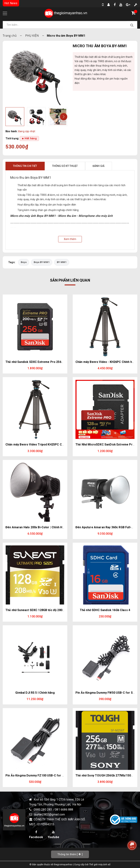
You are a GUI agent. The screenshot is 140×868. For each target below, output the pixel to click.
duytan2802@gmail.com (49, 814)
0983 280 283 (43, 810)
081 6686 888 (64, 810)
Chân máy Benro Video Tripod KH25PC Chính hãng (40, 444)
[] (70, 854)
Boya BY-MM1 (42, 262)
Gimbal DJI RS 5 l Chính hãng (35, 693)
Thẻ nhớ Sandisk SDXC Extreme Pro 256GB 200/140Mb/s (45, 362)
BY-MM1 (62, 262)
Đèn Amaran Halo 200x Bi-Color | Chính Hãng (36, 527)
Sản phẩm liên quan (70, 280)
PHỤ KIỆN (32, 36)
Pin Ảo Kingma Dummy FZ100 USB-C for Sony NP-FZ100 (44, 775)
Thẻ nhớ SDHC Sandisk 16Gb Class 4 (105, 610)
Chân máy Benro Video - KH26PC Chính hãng (106, 362)
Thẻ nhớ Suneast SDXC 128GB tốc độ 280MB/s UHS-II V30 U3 (47, 610)
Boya (24, 262)
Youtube (54, 835)
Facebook (36, 835)
